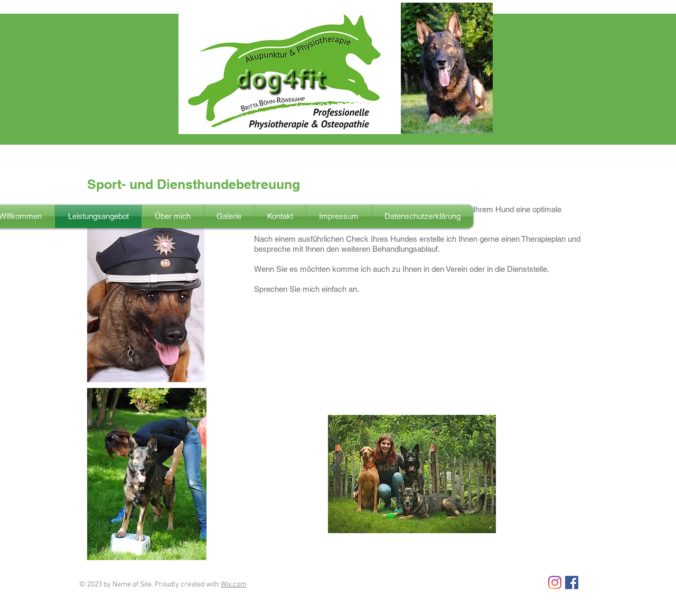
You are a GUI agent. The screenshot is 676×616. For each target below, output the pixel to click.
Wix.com (234, 585)
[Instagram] (555, 582)
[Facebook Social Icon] (572, 582)
